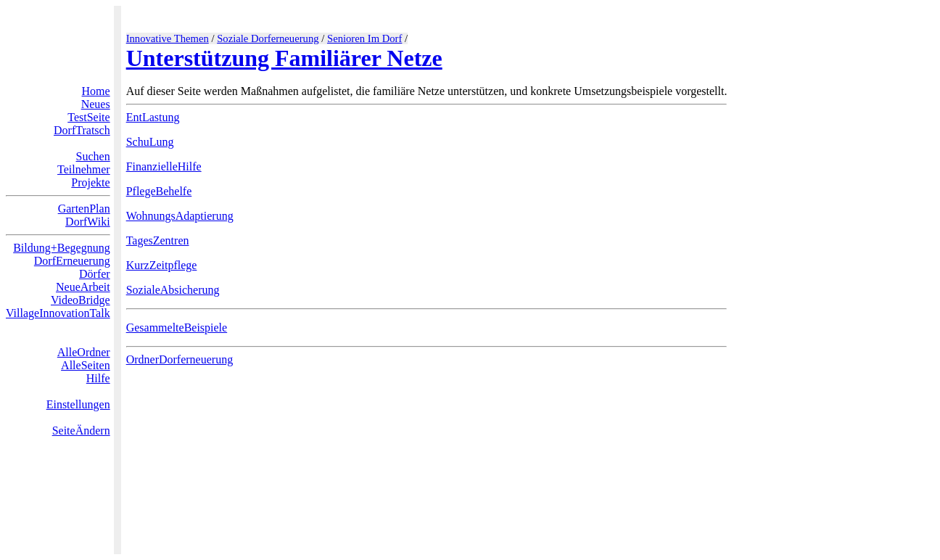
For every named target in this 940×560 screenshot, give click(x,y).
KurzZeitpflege (162, 265)
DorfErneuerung (72, 261)
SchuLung (150, 142)
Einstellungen (78, 404)
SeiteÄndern (81, 431)
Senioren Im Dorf (364, 38)
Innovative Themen (168, 38)
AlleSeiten (86, 365)
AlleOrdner (84, 352)
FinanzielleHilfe (164, 166)
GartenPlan (84, 209)
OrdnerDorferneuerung (180, 359)
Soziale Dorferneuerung (268, 38)
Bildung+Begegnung (61, 248)
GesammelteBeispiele (177, 328)
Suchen (93, 156)
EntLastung (153, 117)
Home (96, 91)
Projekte (90, 182)
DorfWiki (88, 222)
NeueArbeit (83, 287)
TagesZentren (158, 240)
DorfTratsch (82, 130)
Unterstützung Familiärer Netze (284, 58)
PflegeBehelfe (159, 191)
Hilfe (98, 378)
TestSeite (88, 117)
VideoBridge (81, 300)
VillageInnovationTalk (58, 313)
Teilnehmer (84, 169)
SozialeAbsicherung (173, 290)
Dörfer (95, 274)
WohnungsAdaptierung (180, 216)
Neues (96, 104)
